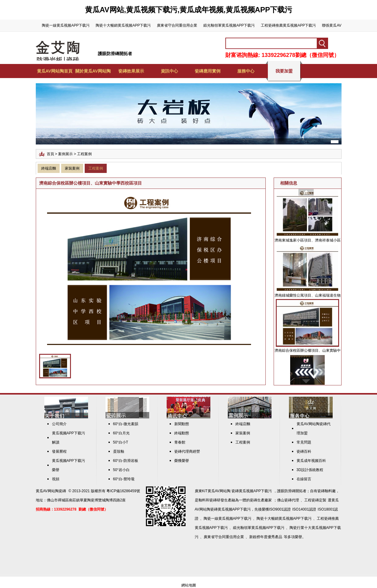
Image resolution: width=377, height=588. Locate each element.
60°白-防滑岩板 (126, 461)
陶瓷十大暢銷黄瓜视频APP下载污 (123, 25)
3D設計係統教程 (310, 470)
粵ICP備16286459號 (123, 491)
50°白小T (121, 442)
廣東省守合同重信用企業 (177, 25)
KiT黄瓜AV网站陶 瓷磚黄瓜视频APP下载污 (237, 491)
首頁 (50, 154)
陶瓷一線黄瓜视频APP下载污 (66, 25)
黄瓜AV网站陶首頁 (55, 71)
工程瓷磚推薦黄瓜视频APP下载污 (288, 25)
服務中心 (246, 71)
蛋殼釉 (119, 451)
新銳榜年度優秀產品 (266, 537)
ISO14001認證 (304, 509)
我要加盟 (284, 71)
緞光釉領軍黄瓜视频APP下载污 (229, 25)
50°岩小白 (121, 470)
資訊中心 (169, 71)
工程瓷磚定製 (315, 500)
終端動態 (182, 433)
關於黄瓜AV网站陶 (93, 71)
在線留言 (304, 479)
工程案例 (96, 168)
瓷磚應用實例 (208, 71)
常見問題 (304, 442)
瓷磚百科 (304, 451)
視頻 (56, 479)
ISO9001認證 (280, 509)
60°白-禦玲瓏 (124, 479)
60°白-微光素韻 (126, 424)
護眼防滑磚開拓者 (115, 54)
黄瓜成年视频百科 (311, 461)
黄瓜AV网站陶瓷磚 (51, 491)
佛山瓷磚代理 (288, 500)
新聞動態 (182, 424)
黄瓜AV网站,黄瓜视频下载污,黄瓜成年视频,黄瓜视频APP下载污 (188, 10)
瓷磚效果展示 (131, 71)
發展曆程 (59, 451)
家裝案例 (72, 168)
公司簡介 (59, 424)
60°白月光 (121, 433)
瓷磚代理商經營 (187, 451)
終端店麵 (49, 168)
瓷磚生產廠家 (261, 500)
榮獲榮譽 (182, 461)
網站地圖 (189, 585)
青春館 (180, 442)
